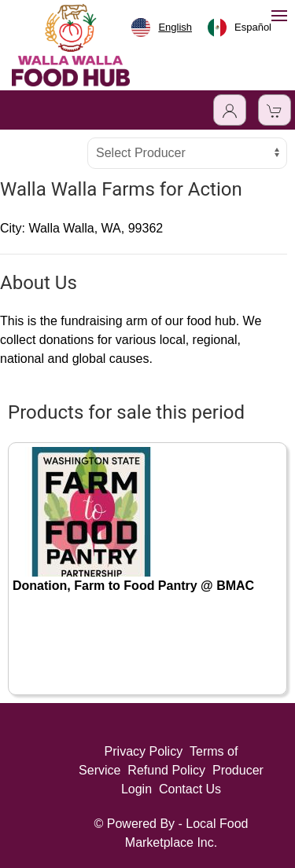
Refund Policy (166, 770)
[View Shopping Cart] (275, 110)
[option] (240, 27)
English (162, 27)
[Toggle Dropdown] (230, 110)
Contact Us (190, 789)
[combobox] (162, 27)
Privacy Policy (144, 751)
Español (240, 27)
